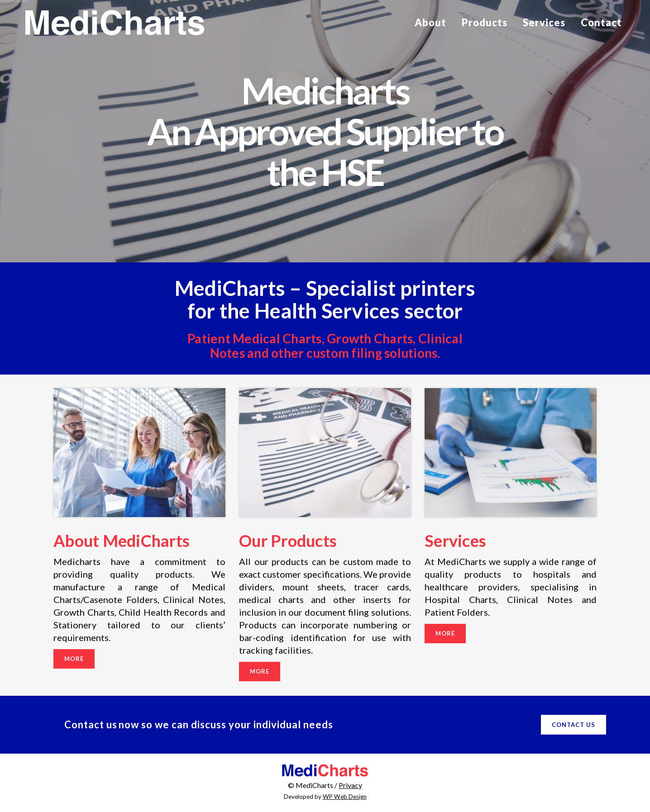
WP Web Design (345, 797)
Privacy (350, 785)
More (74, 659)
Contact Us (574, 725)
